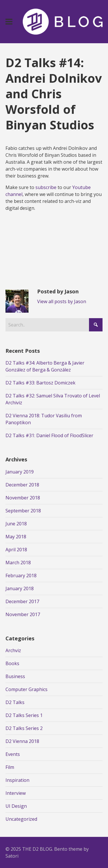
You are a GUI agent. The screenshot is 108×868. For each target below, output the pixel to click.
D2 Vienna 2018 (22, 741)
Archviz (13, 650)
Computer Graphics (26, 689)
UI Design (16, 806)
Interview (16, 793)
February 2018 (21, 575)
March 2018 (18, 563)
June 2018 (16, 524)
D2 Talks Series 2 (24, 728)
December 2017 (22, 601)
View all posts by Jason (62, 301)
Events (13, 754)
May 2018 (16, 537)
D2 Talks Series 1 (24, 715)
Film (10, 767)
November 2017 (23, 614)
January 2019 (20, 472)
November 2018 (23, 498)
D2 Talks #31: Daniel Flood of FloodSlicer (49, 435)
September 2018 (23, 511)
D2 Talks (15, 702)
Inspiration (17, 780)
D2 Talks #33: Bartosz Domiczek (40, 383)
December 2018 (22, 485)
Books (12, 663)
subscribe (46, 187)
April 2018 (16, 550)
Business (15, 676)
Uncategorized (21, 819)
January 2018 (20, 588)
